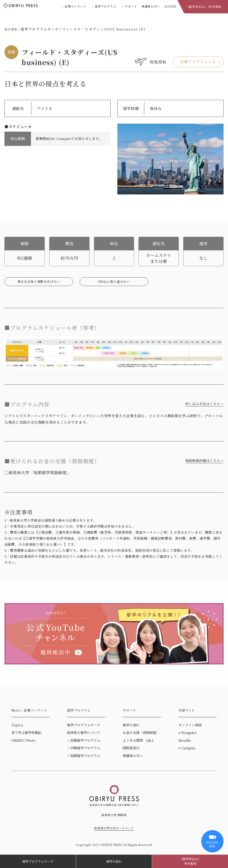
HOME (11, 29)
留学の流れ (114, 861)
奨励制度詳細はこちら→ (204, 461)
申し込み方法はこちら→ (204, 404)
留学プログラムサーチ (38, 861)
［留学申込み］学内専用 (203, 7)
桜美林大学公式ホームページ (114, 828)
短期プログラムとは (198, 62)
